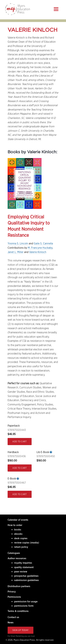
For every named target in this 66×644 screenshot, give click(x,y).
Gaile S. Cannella (43, 243)
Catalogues (14, 553)
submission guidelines (27, 580)
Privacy (12, 592)
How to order (15, 525)
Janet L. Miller (16, 252)
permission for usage (26, 602)
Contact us (13, 617)
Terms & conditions (18, 611)
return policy (21, 547)
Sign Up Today (21, 630)
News (11, 623)
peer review (21, 572)
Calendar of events (18, 520)
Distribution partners (19, 586)
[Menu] (56, 9)
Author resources (17, 558)
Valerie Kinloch (38, 252)
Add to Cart (20, 442)
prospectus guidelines (26, 576)
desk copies (21, 538)
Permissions (14, 597)
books (18, 530)
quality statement (24, 567)
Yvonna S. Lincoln (18, 243)
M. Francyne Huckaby (40, 248)
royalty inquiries (23, 563)
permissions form (24, 606)
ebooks (18, 534)
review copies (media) (27, 543)
